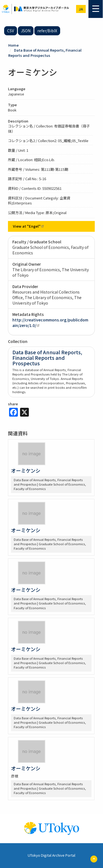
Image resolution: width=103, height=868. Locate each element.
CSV (11, 31)
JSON (26, 31)
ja (81, 9)
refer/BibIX (47, 31)
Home (13, 45)
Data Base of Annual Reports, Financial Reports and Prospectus (45, 53)
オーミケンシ (26, 470)
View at (29, 226)
